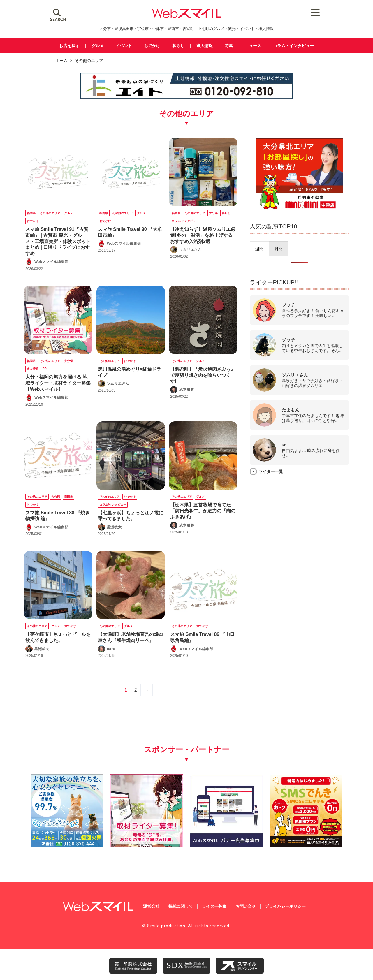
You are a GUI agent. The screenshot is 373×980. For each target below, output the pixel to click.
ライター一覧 (283, 471)
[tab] (271, 249)
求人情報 (205, 46)
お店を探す (65, 46)
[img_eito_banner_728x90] (186, 98)
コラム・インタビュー (298, 46)
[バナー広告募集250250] (228, 842)
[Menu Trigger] (309, 12)
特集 (230, 46)
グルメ (94, 46)
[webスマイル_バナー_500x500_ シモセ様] (311, 842)
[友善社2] (62, 842)
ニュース (255, 46)
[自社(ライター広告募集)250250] (145, 842)
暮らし (178, 46)
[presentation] (271, 249)
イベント (121, 46)
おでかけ (151, 46)
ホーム (61, 61)
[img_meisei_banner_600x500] (305, 209)
